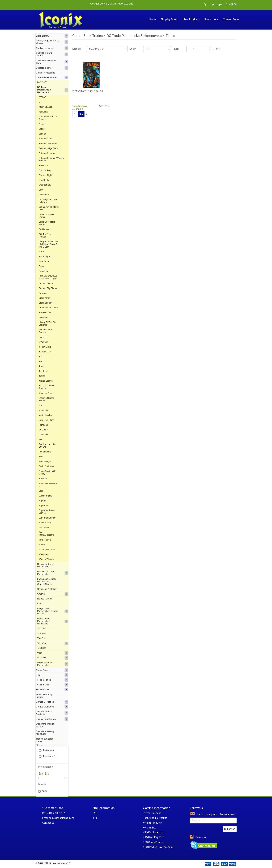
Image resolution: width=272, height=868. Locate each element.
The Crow (42, 638)
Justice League (46, 381)
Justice (42, 376)
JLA (41, 357)
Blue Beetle (44, 180)
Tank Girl (41, 633)
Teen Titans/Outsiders (46, 534)
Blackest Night (45, 175)
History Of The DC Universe (47, 324)
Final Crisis (44, 261)
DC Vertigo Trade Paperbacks (45, 565)
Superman (43, 506)
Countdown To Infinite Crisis (49, 208)
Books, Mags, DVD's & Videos (52, 42)
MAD (41, 405)
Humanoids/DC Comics (46, 331)
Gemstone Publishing (47, 589)
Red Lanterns (45, 452)
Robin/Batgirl (45, 461)
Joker (41, 366)
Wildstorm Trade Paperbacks (53, 664)
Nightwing (43, 425)
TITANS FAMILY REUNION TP (88, 91)
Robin (41, 457)
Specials (41, 629)
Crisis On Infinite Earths (46, 216)
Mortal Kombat (45, 415)
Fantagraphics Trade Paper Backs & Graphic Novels (47, 582)
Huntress (43, 337)
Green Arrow (44, 298)
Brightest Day (45, 185)
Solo (41, 491)
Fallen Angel (44, 257)
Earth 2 (42, 252)
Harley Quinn (45, 313)
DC (43, 791)
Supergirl (43, 501)
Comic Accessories (45, 73)
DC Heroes (44, 229)
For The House (52, 680)
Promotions (211, 19)
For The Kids (52, 685)
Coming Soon (231, 19)
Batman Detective (47, 139)
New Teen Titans (46, 420)
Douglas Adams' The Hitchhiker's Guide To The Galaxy (48, 244)
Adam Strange (45, 107)
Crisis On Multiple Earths (47, 223)
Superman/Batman (47, 518)
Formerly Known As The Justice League (48, 277)
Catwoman (44, 195)
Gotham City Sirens (48, 288)
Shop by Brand (169, 19)
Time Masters (45, 540)
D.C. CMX (42, 82)
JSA (41, 361)
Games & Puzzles (52, 702)
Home (153, 19)
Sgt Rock (43, 479)
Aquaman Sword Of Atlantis (48, 118)
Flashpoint (43, 271)
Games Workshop (52, 707)
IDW (39, 604)
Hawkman (43, 317)
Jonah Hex (44, 371)
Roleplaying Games (52, 719)
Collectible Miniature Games (52, 62)
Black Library (52, 36)
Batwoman (44, 166)
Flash (41, 266)
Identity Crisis (45, 347)
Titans (42, 545)
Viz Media (53, 658)
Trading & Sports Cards (44, 740)
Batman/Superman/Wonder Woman (51, 159)
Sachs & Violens (46, 466)
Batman (42, 134)
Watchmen (44, 554)
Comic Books (52, 670)
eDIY (68, 863)
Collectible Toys (52, 68)
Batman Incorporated (48, 144)
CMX (41, 190)
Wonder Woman (46, 559)
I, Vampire (43, 342)
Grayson (43, 293)
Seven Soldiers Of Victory (47, 472)
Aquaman (43, 112)
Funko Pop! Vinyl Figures (44, 696)
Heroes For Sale (45, 599)
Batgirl (42, 129)
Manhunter (44, 410)
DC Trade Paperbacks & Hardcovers (53, 90)
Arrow (41, 124)
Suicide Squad (45, 496)
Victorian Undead (47, 550)
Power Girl (44, 435)
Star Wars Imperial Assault (45, 725)
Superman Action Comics (47, 512)
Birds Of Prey (45, 170)
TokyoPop (53, 643)
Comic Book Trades (52, 78)
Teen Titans (44, 528)
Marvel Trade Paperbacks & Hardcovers (53, 621)
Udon (53, 653)
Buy (81, 114)
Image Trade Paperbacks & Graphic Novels (53, 611)
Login (216, 5)
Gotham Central (46, 283)
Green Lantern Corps (48, 308)
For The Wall (52, 690)
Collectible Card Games (52, 54)
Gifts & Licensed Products (52, 713)
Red (41, 439)
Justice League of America (47, 387)
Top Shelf (42, 648)
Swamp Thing (45, 523)
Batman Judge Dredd (48, 148)
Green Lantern (45, 303)
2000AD (42, 97)
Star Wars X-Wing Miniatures (45, 733)
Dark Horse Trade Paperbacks (53, 573)
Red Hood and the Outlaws (47, 446)
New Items (49, 756)
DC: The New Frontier (45, 236)
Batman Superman (47, 153)
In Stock (48, 750)
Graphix (53, 594)
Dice (52, 675)
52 (40, 102)
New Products (191, 19)
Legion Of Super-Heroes (47, 399)
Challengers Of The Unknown (48, 201)
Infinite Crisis (45, 352)
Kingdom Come (46, 393)
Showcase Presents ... (48, 485)
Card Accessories (52, 48)
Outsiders (43, 430)
